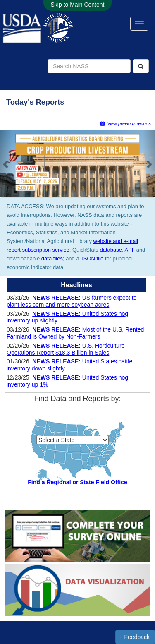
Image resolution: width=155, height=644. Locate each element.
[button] (6, 164)
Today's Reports (35, 102)
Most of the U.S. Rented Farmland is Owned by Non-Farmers (75, 333)
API (129, 250)
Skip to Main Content (78, 5)
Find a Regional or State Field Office (77, 482)
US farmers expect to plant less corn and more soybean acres (72, 301)
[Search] (141, 66)
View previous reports (126, 123)
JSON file (92, 258)
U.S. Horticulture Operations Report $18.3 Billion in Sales (66, 349)
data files (52, 258)
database (111, 250)
